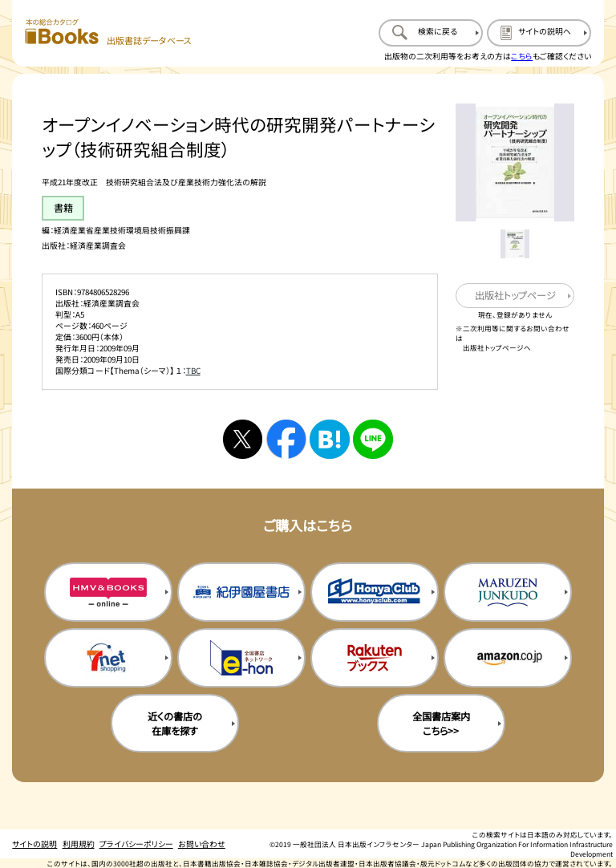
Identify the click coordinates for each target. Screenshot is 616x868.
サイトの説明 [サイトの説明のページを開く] (34, 844)
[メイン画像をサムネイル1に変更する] (515, 243)
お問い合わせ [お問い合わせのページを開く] (202, 844)
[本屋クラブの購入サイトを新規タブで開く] (375, 592)
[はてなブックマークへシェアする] (329, 439)
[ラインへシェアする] (373, 439)
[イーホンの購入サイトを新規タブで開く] (241, 658)
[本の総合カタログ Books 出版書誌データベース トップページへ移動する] (108, 32)
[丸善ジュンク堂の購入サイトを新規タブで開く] (508, 592)
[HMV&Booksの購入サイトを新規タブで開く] (108, 592)
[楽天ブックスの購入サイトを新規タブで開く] (375, 658)
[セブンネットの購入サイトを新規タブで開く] (108, 658)
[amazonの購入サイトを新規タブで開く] (508, 658)
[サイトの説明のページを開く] (539, 33)
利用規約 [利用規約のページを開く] (79, 844)
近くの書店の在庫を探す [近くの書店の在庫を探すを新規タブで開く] (175, 724)
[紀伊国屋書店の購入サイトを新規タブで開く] (241, 592)
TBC (193, 371)
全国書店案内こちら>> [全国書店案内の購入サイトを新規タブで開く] (441, 724)
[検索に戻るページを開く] (431, 33)
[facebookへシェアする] (286, 439)
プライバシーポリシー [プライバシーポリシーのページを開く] (136, 844)
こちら (522, 56)
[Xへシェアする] (243, 439)
